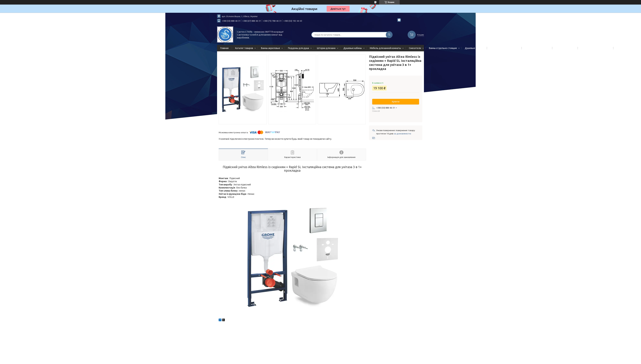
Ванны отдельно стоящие (443, 48)
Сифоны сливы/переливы (595, 48)
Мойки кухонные (564, 48)
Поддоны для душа (299, 48)
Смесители (415, 48)
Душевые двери (474, 48)
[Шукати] (389, 35)
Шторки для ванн (326, 48)
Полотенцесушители (536, 48)
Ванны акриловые (271, 48)
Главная (224, 48)
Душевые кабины (353, 48)
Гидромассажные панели (504, 48)
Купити (396, 102)
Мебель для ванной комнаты (385, 48)
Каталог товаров (244, 48)
